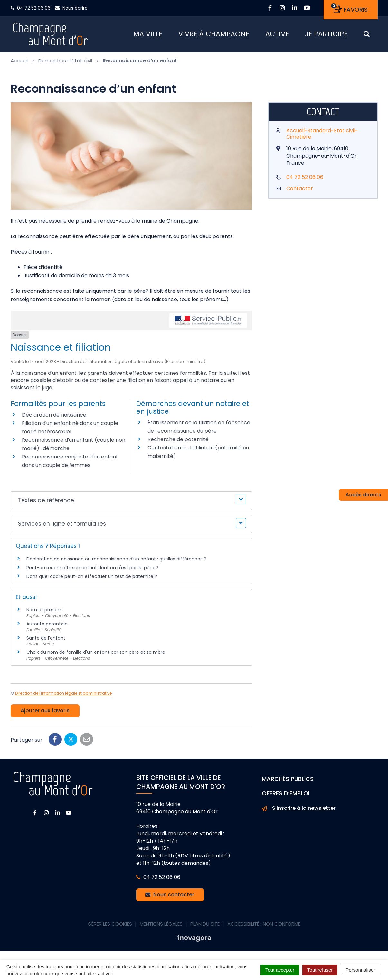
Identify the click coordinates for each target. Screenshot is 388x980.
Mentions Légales (161, 926)
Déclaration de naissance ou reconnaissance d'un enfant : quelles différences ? (116, 561)
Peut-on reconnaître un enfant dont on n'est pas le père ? (92, 570)
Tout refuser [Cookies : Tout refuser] (320, 970)
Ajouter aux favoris (45, 713)
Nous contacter (170, 897)
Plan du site (205, 926)
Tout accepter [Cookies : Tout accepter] (280, 970)
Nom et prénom (44, 612)
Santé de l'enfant (46, 640)
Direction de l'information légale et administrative (63, 695)
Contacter (300, 191)
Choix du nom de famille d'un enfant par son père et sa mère (96, 654)
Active (277, 35)
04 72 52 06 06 (305, 179)
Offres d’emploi (286, 795)
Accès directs (363, 495)
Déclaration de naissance (54, 417)
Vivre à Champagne (214, 35)
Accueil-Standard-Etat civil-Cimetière (322, 136)
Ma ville (148, 35)
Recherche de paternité (178, 442)
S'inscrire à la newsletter (299, 810)
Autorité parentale (47, 626)
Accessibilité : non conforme (264, 926)
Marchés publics (288, 781)
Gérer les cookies (110, 926)
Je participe (326, 35)
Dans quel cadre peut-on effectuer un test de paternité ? (92, 578)
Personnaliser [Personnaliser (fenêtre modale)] (360, 970)
